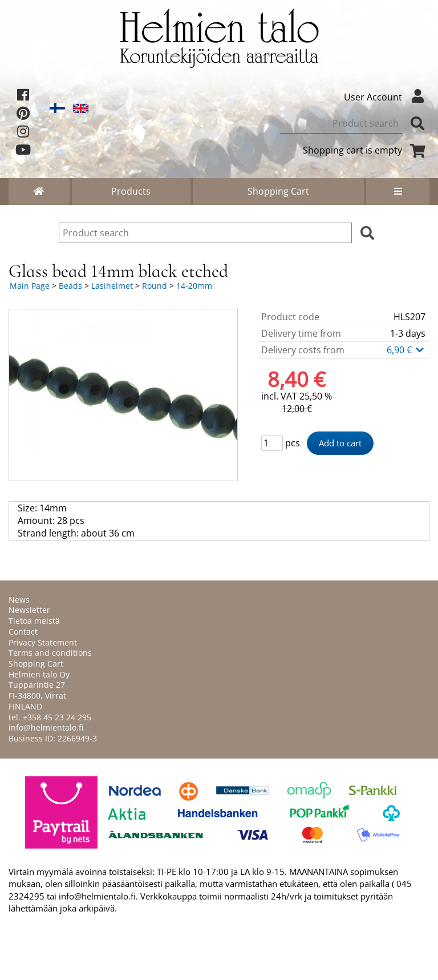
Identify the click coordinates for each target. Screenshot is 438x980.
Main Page (30, 286)
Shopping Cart (278, 191)
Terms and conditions (50, 653)
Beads (70, 286)
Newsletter (29, 610)
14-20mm (194, 286)
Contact (23, 632)
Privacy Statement (43, 642)
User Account (387, 97)
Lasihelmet (112, 286)
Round (155, 286)
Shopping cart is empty (366, 150)
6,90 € (406, 350)
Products (131, 191)
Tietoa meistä (34, 621)
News (19, 600)
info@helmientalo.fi (46, 727)
